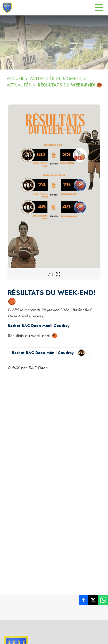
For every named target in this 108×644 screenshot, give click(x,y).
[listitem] (84, 601)
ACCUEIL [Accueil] (15, 79)
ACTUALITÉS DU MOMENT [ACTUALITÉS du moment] (56, 79)
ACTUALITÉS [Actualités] (19, 85)
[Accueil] (7, 8)
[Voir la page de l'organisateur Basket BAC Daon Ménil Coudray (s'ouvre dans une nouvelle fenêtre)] (49, 353)
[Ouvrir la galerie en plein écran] (58, 274)
